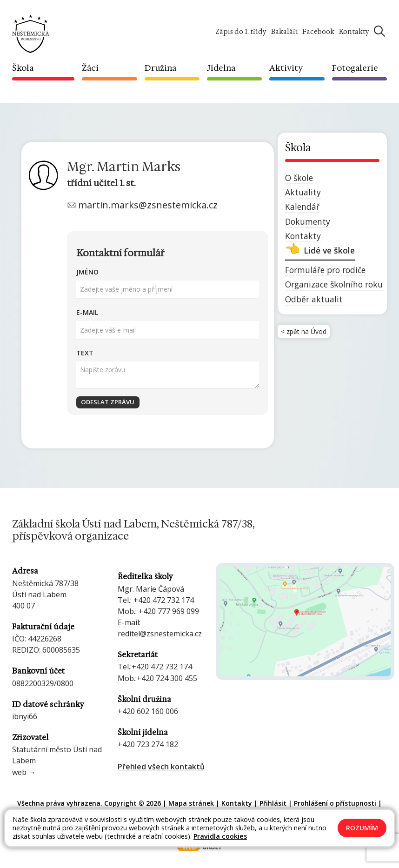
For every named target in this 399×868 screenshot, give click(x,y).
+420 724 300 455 (167, 678)
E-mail (87, 312)
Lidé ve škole (329, 250)
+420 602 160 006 (148, 711)
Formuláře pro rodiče (325, 270)
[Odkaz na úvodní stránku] (31, 33)
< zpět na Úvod (307, 334)
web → (24, 772)
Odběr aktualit (314, 299)
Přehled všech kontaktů (161, 767)
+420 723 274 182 (148, 744)
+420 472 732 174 (164, 600)
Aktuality (303, 192)
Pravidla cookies (220, 836)
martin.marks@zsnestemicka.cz (148, 205)
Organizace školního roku (334, 284)
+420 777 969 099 (169, 611)
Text (85, 353)
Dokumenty (308, 221)
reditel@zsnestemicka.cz (160, 634)
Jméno (87, 272)
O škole (299, 178)
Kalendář (302, 207)
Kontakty (303, 236)
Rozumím (362, 828)
